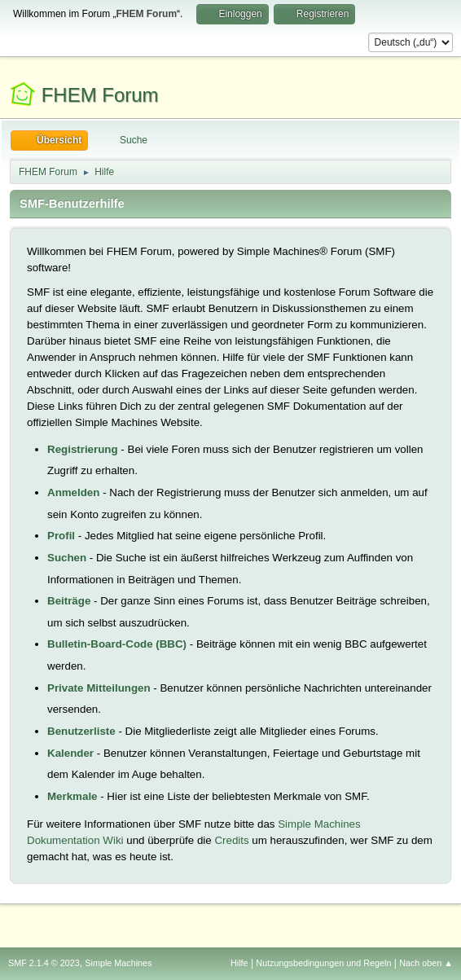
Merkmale (72, 796)
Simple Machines (118, 963)
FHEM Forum (100, 95)
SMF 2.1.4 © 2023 (44, 963)
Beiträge (69, 601)
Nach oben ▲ (426, 963)
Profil (61, 536)
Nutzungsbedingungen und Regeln (323, 963)
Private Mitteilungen (99, 688)
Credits (231, 840)
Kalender (70, 753)
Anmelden (73, 492)
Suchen (67, 558)
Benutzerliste (81, 731)
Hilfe (239, 963)
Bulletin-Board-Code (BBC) (117, 644)
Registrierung (83, 449)
